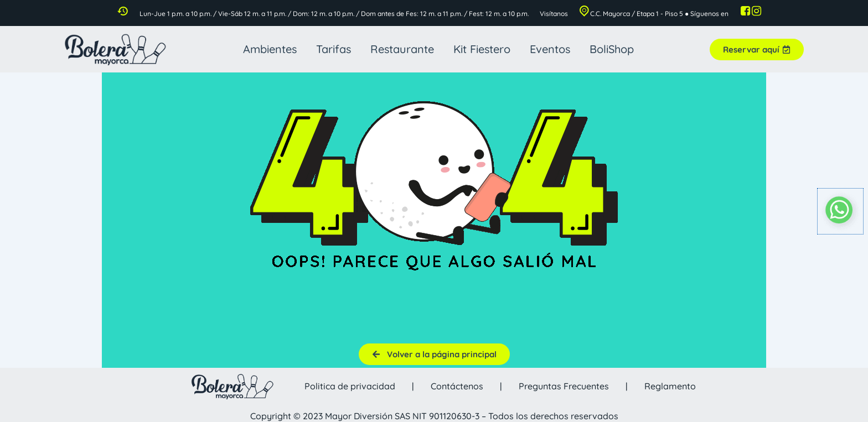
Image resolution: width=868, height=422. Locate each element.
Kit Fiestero (482, 49)
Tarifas (334, 49)
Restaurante (402, 49)
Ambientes (270, 49)
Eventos (550, 49)
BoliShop (612, 49)
